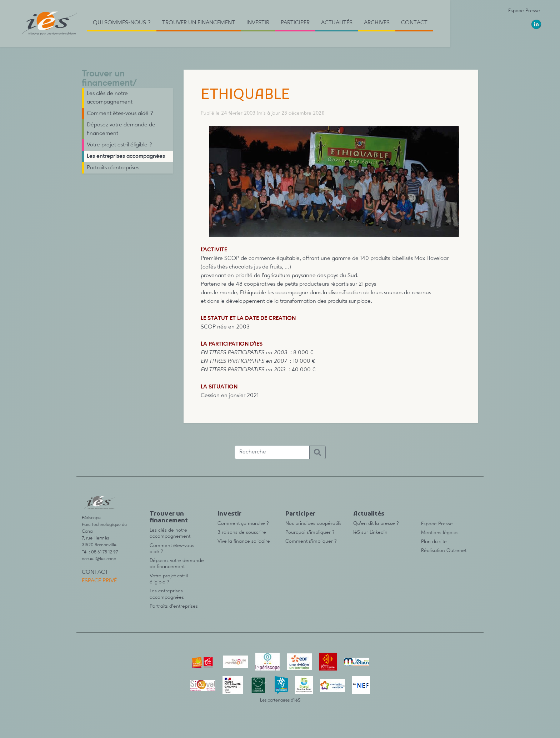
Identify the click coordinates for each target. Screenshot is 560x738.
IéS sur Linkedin (370, 532)
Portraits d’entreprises (113, 168)
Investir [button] (258, 23)
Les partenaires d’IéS (280, 700)
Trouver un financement (107, 79)
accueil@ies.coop (99, 559)
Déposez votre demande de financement (121, 129)
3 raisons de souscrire (242, 532)
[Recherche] (272, 452)
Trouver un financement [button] (199, 23)
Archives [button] (377, 23)
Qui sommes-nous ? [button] (122, 23)
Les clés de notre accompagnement (110, 98)
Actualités (369, 514)
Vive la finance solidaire (244, 541)
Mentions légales (440, 533)
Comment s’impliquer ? (311, 541)
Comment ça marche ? (243, 523)
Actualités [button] (337, 23)
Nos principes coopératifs (313, 523)
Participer (300, 514)
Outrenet (456, 551)
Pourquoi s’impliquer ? (310, 532)
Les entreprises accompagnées (126, 156)
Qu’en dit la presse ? (376, 523)
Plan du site (434, 542)
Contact (414, 23)
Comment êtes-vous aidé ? (120, 114)
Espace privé (99, 581)
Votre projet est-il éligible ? (119, 145)
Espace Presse (524, 11)
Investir (229, 514)
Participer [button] (295, 23)
